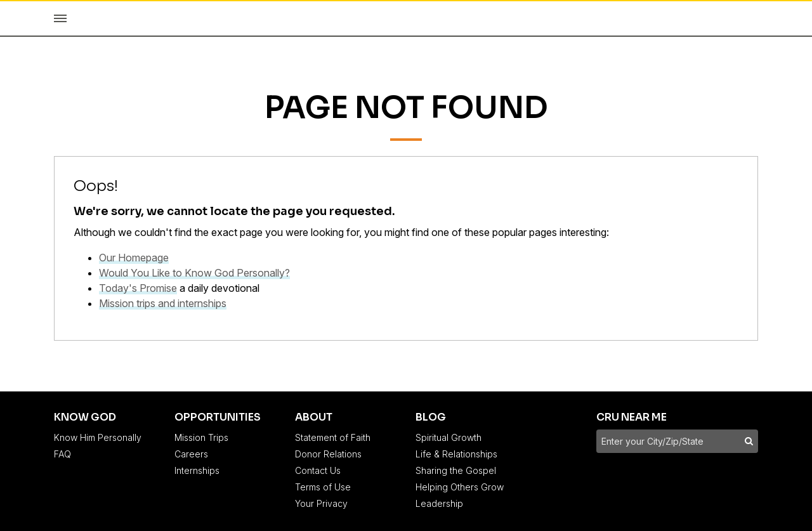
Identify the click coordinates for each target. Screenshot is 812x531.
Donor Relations (328, 454)
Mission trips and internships (163, 303)
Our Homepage (134, 258)
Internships (197, 470)
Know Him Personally (98, 437)
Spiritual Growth (449, 437)
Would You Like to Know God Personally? (194, 273)
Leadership (439, 503)
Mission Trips (201, 437)
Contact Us (318, 470)
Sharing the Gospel (456, 470)
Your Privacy (321, 503)
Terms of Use (323, 487)
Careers (191, 454)
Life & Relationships (456, 454)
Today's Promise (138, 288)
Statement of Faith (333, 437)
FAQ (62, 454)
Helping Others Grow (460, 487)
